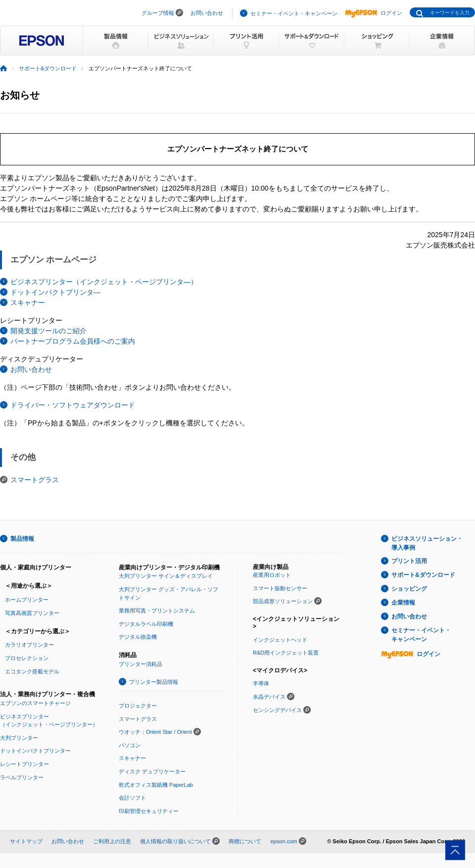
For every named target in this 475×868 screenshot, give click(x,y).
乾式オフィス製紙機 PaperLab (156, 785)
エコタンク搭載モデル (32, 671)
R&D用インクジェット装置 (286, 653)
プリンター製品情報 (154, 682)
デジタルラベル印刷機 (146, 624)
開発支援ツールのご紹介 (48, 331)
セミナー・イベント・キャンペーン (294, 13)
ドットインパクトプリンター (35, 751)
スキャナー (28, 303)
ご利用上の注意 (112, 841)
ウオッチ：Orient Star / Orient (155, 732)
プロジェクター (138, 706)
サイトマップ (26, 841)
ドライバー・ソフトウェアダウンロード (73, 405)
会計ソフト (132, 798)
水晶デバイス (269, 697)
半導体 (261, 683)
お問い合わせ (207, 13)
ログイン (374, 13)
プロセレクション (27, 658)
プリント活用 (409, 561)
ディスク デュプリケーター (152, 771)
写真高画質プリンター (32, 613)
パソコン (130, 745)
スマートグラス (35, 480)
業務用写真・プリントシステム (157, 611)
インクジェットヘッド (280, 640)
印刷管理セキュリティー (149, 811)
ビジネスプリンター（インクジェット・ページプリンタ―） (104, 282)
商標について (245, 841)
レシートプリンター (24, 764)
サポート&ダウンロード (48, 68)
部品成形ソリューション (283, 601)
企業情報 (403, 603)
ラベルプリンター (22, 777)
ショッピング (409, 589)
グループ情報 (158, 13)
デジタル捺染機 (138, 637)
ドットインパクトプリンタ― (55, 292)
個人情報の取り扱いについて (175, 841)
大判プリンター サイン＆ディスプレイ (166, 576)
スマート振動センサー (280, 588)
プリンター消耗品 (141, 664)
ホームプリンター (27, 600)
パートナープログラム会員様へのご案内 (73, 341)
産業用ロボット (272, 575)
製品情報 (22, 539)
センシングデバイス (277, 710)
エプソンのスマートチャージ (35, 703)
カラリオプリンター (29, 645)
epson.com (284, 841)
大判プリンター (19, 738)
